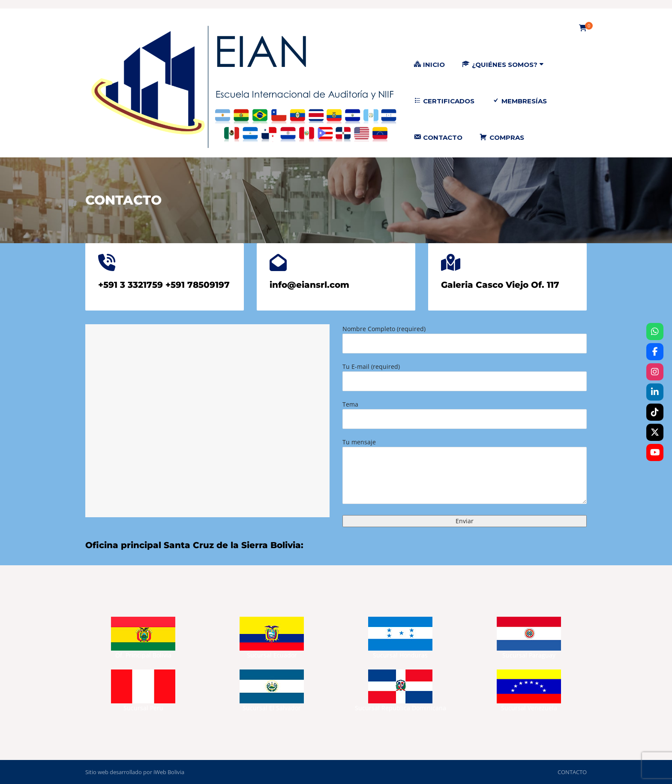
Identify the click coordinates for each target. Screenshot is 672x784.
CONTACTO (572, 772)
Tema (465, 415)
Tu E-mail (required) (465, 377)
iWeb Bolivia (169, 772)
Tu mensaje (465, 472)
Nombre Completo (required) (465, 339)
